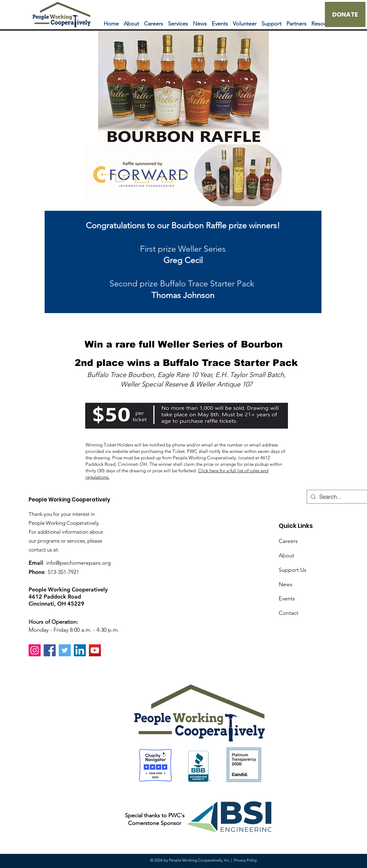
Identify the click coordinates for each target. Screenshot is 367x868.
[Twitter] (65, 650)
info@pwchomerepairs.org (78, 563)
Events (287, 599)
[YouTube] (95, 650)
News (286, 584)
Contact (289, 613)
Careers (288, 541)
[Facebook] (50, 650)
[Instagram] (35, 650)
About (286, 556)
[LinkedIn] (80, 650)
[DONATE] (345, 14)
